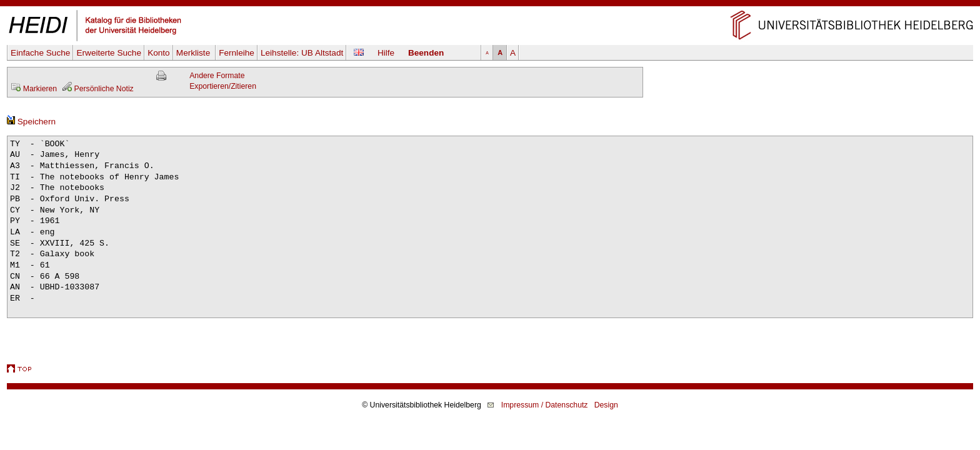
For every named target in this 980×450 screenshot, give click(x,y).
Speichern (31, 122)
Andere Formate (217, 76)
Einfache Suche (40, 53)
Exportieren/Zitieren (223, 86)
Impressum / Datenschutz (545, 405)
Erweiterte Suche (109, 53)
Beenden (426, 53)
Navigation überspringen (490, 5)
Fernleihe (237, 53)
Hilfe (386, 53)
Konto (159, 53)
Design (606, 405)
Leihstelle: (302, 53)
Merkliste (194, 53)
